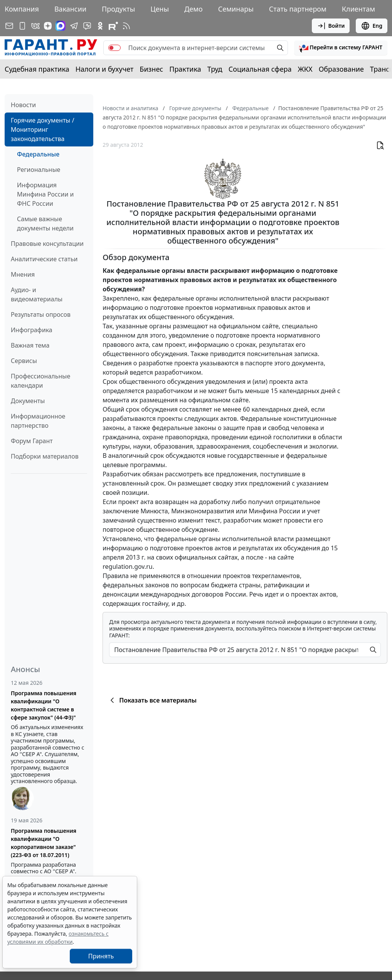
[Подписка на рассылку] (9, 26)
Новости (23, 105)
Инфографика (32, 330)
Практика (185, 69)
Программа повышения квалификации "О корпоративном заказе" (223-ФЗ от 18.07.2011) (44, 843)
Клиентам (358, 9)
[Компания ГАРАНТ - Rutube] (113, 26)
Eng (372, 26)
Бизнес (151, 69)
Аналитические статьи (44, 259)
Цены (160, 9)
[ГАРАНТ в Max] (61, 26)
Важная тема (30, 345)
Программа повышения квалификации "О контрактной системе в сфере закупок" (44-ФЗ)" (44, 705)
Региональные (39, 170)
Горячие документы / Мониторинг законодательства (43, 129)
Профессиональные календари (40, 381)
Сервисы (24, 361)
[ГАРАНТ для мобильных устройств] (22, 26)
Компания (22, 9)
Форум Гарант (32, 441)
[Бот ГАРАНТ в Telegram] (87, 26)
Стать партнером (298, 9)
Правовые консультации (47, 244)
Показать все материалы (152, 700)
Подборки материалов (45, 456)
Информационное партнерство (38, 421)
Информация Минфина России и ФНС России (45, 194)
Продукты (118, 9)
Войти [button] (331, 26)
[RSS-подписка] (126, 26)
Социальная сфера (260, 69)
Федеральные (38, 154)
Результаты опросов (41, 314)
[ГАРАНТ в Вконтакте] (35, 26)
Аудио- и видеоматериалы (37, 294)
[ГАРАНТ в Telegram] (74, 26)
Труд (215, 69)
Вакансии (70, 9)
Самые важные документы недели (45, 224)
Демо (193, 9)
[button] (341, 48)
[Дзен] (48, 26)
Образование (341, 69)
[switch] (114, 48)
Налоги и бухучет (105, 69)
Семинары (236, 9)
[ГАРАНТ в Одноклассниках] (100, 26)
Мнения (23, 274)
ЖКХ (305, 69)
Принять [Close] (101, 956)
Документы (28, 401)
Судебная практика (37, 69)
